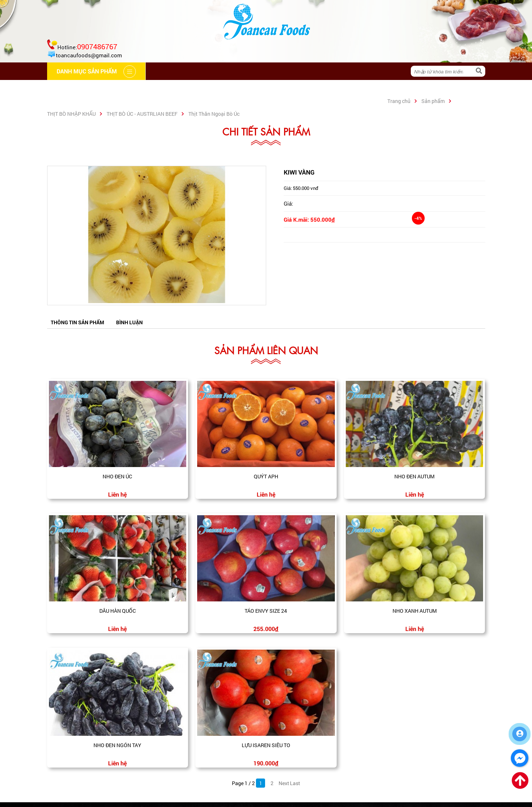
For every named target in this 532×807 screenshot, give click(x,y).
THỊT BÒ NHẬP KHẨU (71, 114)
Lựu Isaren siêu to (266, 745)
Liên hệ (291, 89)
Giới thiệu (119, 89)
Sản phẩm (433, 101)
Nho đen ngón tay (117, 745)
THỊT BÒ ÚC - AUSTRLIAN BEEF (142, 114)
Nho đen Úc (117, 476)
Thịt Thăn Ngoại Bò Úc (214, 114)
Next (283, 783)
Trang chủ (72, 89)
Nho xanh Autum (415, 611)
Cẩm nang (166, 89)
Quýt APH (266, 476)
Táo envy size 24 (266, 611)
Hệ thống (211, 89)
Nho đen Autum (414, 476)
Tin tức (253, 89)
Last (294, 783)
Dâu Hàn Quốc (118, 611)
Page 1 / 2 (243, 783)
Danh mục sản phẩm (349, 89)
